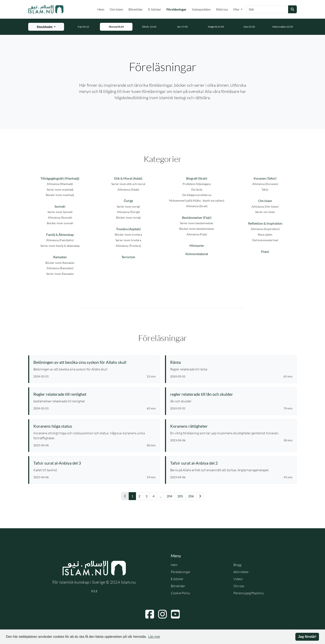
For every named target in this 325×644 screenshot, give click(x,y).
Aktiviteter (241, 572)
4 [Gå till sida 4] (153, 496)
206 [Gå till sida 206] (191, 496)
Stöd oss (222, 9)
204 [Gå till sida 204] (169, 496)
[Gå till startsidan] (46, 9)
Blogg (237, 565)
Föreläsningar (177, 9)
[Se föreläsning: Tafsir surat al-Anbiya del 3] (95, 463)
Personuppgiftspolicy (249, 593)
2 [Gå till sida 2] (139, 496)
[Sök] (267, 9)
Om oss (239, 586)
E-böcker (155, 9)
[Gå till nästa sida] (200, 496)
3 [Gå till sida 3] (146, 496)
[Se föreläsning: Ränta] (231, 362)
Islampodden (201, 9)
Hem (101, 9)
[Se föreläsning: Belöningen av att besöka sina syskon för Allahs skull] (95, 362)
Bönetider (136, 9)
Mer (237, 9)
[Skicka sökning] (292, 9)
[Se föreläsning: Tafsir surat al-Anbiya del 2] (231, 463)
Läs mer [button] (154, 637)
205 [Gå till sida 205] (180, 496)
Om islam (116, 9)
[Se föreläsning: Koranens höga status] (95, 426)
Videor (238, 579)
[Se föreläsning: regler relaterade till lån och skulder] (231, 394)
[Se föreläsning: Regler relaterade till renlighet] (95, 394)
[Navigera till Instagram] (162, 614)
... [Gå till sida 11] (161, 496)
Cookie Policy (181, 593)
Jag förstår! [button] (307, 637)
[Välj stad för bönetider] (46, 27)
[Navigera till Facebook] (150, 614)
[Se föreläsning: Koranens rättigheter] (231, 426)
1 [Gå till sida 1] (132, 496)
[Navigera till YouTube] (175, 614)
